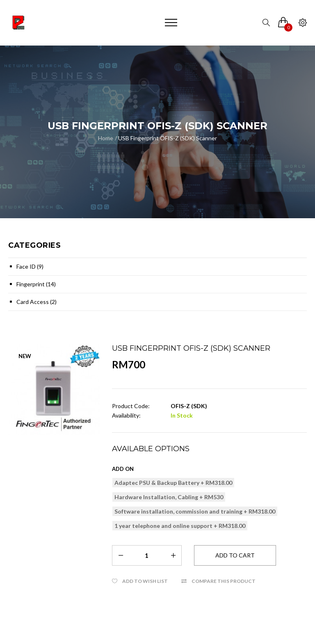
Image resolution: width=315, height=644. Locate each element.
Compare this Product (224, 581)
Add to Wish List (145, 581)
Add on (123, 469)
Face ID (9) (30, 266)
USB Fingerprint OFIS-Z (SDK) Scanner (168, 138)
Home (106, 138)
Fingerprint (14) (36, 284)
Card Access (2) (37, 302)
